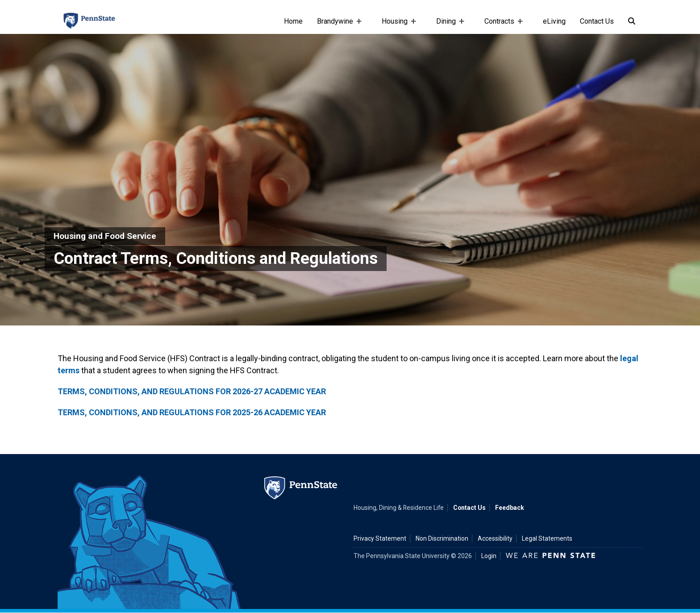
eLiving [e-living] (554, 21)
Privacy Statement (380, 538)
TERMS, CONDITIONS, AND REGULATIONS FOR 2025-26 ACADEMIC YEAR (192, 412)
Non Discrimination (442, 538)
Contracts (501, 25)
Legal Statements (547, 538)
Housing (396, 25)
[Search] (632, 21)
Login (489, 556)
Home (293, 21)
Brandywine (337, 25)
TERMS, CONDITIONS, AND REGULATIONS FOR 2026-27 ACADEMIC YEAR (192, 391)
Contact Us (597, 21)
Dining (448, 25)
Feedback (510, 508)
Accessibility (495, 538)
